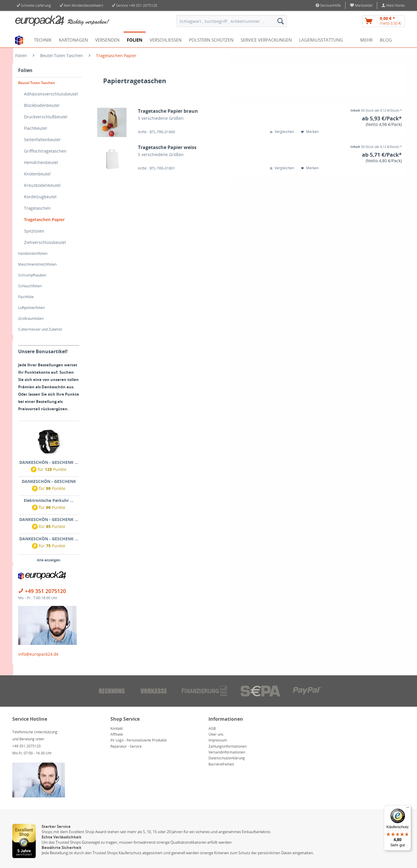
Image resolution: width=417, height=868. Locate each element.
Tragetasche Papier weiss (167, 147)
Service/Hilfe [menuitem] (328, 5)
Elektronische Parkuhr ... (49, 500)
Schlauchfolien (30, 286)
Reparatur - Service (126, 746)
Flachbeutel (35, 128)
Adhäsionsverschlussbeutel (51, 94)
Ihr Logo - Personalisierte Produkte (139, 740)
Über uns (216, 734)
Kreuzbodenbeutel (42, 185)
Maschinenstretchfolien (37, 264)
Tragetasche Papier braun (168, 111)
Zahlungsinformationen (228, 746)
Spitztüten (34, 231)
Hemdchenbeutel (41, 162)
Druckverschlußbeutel (46, 117)
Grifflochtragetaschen (45, 151)
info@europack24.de (38, 654)
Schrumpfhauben (32, 275)
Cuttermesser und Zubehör (40, 329)
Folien (25, 70)
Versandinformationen (227, 752)
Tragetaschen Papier (44, 219)
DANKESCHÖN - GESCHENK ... (49, 462)
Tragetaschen (37, 208)
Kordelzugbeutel (40, 197)
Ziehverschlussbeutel (45, 242)
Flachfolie (26, 297)
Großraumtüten (31, 318)
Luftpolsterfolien (31, 308)
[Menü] (408, 809)
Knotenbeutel (37, 174)
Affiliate (117, 734)
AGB (212, 728)
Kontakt (117, 728)
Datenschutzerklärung (227, 758)
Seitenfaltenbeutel (42, 140)
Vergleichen (282, 132)
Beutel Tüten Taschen (37, 83)
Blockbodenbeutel (42, 105)
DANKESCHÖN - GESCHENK (49, 481)
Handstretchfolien (33, 253)
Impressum (218, 740)
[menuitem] (361, 5)
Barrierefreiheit (221, 764)
